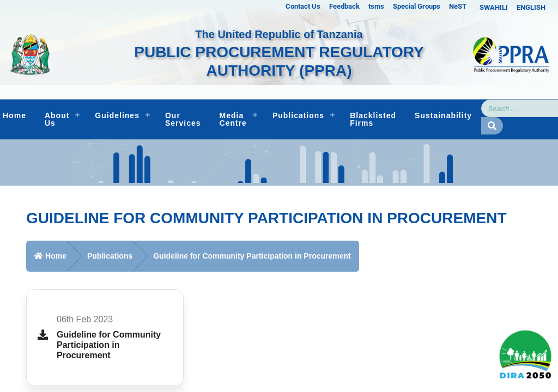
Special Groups (417, 6)
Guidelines (117, 115)
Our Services (183, 119)
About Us (57, 119)
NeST (458, 6)
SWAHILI (494, 7)
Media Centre (233, 119)
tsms (376, 6)
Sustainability (443, 115)
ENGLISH (531, 7)
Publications (298, 115)
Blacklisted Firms (373, 119)
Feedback (344, 6)
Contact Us (303, 6)
